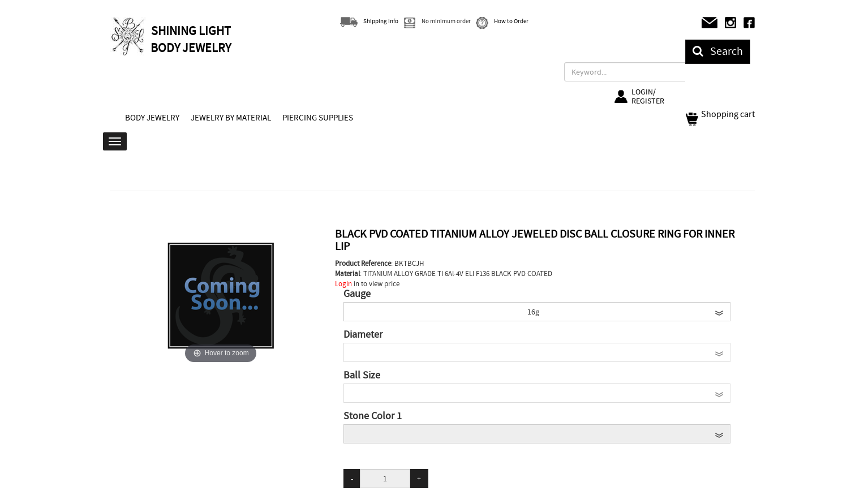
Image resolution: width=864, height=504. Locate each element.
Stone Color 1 (373, 416)
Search (718, 51)
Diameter (363, 335)
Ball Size (362, 376)
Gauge (357, 294)
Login (343, 284)
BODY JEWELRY (152, 118)
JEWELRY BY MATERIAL (231, 118)
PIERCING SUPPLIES (318, 118)
